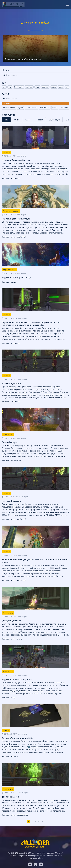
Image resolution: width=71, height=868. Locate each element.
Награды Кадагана (11, 384)
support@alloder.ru (35, 858)
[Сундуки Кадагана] (35, 598)
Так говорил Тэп (10, 797)
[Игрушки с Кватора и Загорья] (35, 255)
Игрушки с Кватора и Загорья (17, 277)
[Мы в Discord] (35, 864)
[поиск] (4, 75)
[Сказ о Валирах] (35, 420)
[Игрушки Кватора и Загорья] (35, 196)
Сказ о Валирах (10, 442)
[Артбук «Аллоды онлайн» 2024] (35, 715)
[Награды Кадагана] (35, 361)
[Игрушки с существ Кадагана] (35, 657)
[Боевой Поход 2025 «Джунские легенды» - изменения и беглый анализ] (35, 537)
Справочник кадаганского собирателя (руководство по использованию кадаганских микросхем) (31, 324)
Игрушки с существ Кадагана (17, 679)
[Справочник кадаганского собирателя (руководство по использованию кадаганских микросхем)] (35, 300)
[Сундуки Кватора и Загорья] (35, 137)
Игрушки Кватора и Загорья (16, 219)
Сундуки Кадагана (11, 621)
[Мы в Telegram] (41, 864)
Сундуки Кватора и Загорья (16, 160)
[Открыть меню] (67, 5)
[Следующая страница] (42, 821)
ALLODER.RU (25, 853)
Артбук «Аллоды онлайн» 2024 (17, 738)
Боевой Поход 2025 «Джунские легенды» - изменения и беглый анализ (35, 561)
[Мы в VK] (30, 864)
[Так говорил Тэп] (35, 774)
